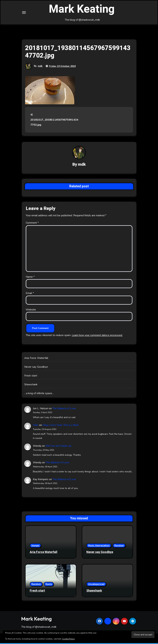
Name (30, 278)
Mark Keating (82, 10)
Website (31, 310)
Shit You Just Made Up (58, 447)
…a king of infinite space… (39, 394)
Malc (36, 426)
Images (35, 546)
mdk (40, 67)
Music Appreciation (99, 546)
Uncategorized (96, 585)
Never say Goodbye (36, 368)
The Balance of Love (64, 409)
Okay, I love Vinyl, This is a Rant (61, 426)
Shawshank (31, 385)
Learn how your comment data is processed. (97, 336)
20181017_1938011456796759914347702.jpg (54, 121)
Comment (32, 224)
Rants (49, 585)
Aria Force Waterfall (36, 359)
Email (30, 294)
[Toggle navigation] (24, 13)
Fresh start (31, 376)
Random (119, 546)
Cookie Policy (68, 639)
